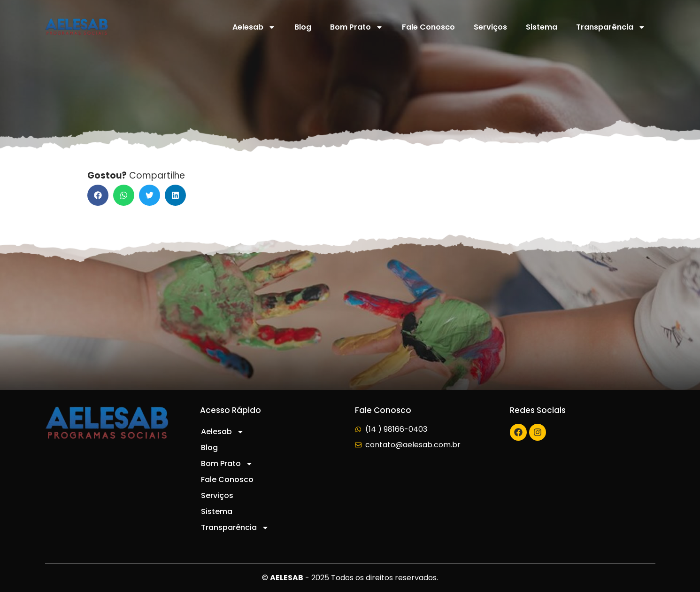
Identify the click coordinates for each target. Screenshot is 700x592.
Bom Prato (357, 27)
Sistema (542, 27)
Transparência (611, 27)
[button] (98, 195)
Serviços (490, 27)
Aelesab (254, 27)
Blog (303, 27)
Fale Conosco (428, 27)
